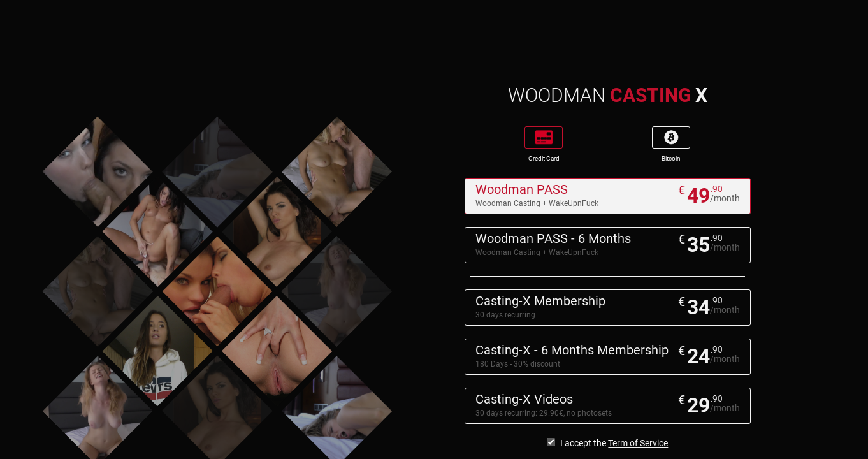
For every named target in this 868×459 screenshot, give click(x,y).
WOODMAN (608, 95)
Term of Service (638, 443)
